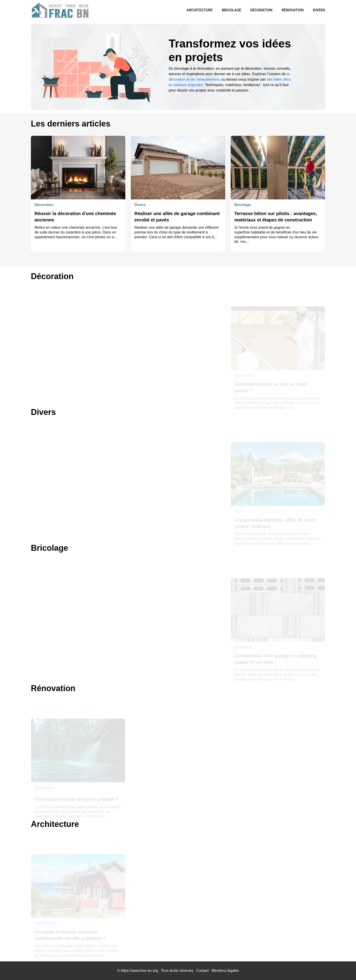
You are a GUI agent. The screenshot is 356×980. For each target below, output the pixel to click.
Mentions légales (225, 971)
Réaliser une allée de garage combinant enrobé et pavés (177, 217)
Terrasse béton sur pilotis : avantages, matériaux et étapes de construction (276, 217)
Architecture (200, 10)
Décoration (261, 10)
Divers (319, 10)
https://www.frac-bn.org (139, 971)
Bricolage (232, 10)
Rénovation (293, 10)
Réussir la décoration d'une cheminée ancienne (75, 217)
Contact (202, 971)
